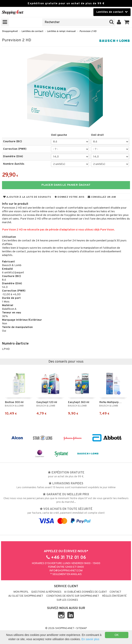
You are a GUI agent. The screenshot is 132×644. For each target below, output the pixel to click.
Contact (115, 592)
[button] (127, 22)
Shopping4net (10, 31)
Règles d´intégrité (114, 596)
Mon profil (21, 592)
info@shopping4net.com (66, 571)
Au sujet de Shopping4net (26, 596)
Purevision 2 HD (88, 31)
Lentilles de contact (32, 31)
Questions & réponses (46, 592)
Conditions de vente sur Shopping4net (73, 596)
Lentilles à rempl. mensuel (61, 31)
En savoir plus (90, 639)
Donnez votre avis (70, 197)
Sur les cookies (67, 600)
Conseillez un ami (102, 197)
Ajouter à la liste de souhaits (27, 197)
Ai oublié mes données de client (86, 592)
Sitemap (81, 628)
